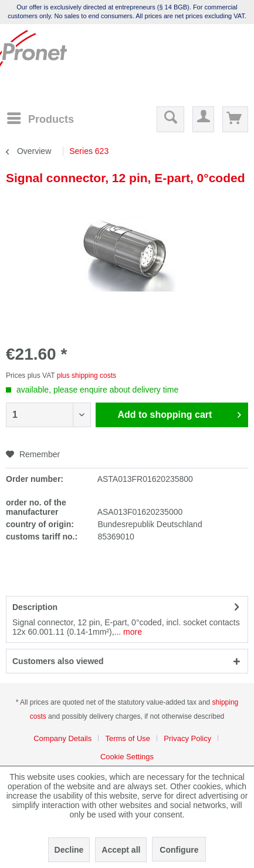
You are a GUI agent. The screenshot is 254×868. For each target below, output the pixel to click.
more (131, 632)
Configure (179, 850)
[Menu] (40, 118)
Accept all (121, 850)
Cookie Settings (127, 757)
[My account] (203, 119)
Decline (69, 850)
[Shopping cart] (235, 119)
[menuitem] (40, 119)
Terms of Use (128, 738)
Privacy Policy (187, 738)
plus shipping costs (87, 376)
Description (35, 607)
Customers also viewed (58, 661)
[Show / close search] (170, 119)
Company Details (62, 738)
